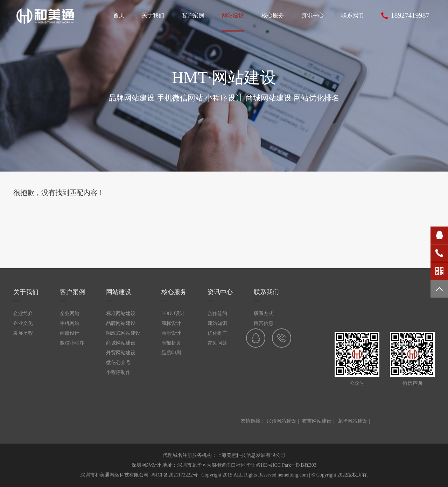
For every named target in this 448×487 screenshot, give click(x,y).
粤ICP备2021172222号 (174, 475)
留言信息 (264, 323)
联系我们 (266, 292)
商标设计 (171, 323)
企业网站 (70, 314)
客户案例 (72, 292)
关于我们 (26, 292)
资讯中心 (220, 292)
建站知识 (217, 323)
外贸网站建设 (121, 353)
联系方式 (264, 314)
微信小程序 (72, 343)
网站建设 (119, 292)
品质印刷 (171, 353)
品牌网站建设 (121, 323)
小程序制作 (118, 372)
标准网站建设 (121, 314)
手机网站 (70, 323)
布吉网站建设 (317, 421)
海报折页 (171, 343)
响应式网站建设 (123, 333)
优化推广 (217, 333)
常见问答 (217, 343)
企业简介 (23, 314)
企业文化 (23, 323)
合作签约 (217, 314)
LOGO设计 (173, 314)
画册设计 (70, 333)
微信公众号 (118, 363)
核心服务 (174, 292)
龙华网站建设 (352, 421)
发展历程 (23, 333)
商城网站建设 (121, 343)
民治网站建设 (281, 421)
